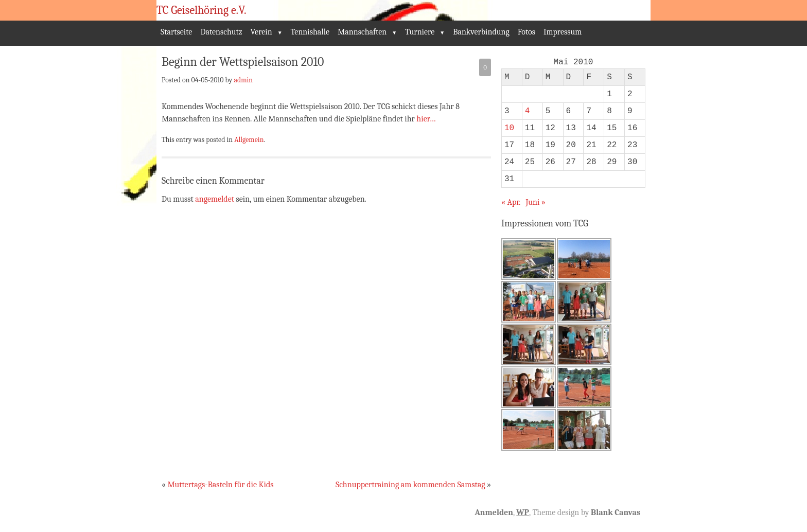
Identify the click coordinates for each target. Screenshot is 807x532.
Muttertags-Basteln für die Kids (220, 485)
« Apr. (511, 202)
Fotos (527, 32)
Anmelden (494, 512)
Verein (261, 32)
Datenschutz (221, 32)
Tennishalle (310, 32)
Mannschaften (362, 32)
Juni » (535, 202)
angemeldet (215, 199)
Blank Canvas (616, 512)
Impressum (563, 32)
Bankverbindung (481, 32)
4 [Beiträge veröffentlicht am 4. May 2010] (528, 111)
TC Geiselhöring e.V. (201, 10)
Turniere (420, 32)
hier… (426, 119)
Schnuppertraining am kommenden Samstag (410, 485)
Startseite (176, 32)
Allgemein (249, 139)
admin (243, 80)
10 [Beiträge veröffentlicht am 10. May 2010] (509, 128)
